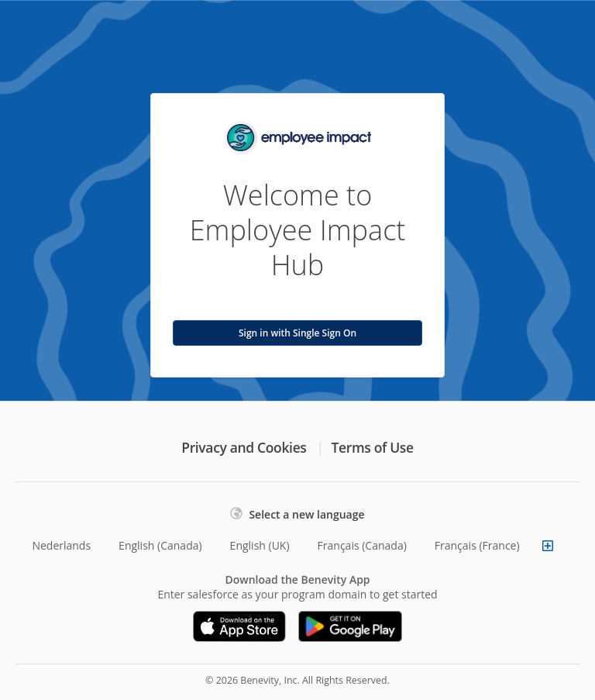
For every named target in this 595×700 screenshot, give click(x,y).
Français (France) (477, 545)
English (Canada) (160, 545)
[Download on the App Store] (239, 626)
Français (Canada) (362, 545)
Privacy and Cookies (244, 447)
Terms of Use (373, 447)
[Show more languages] (548, 546)
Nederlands (61, 545)
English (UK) (260, 545)
